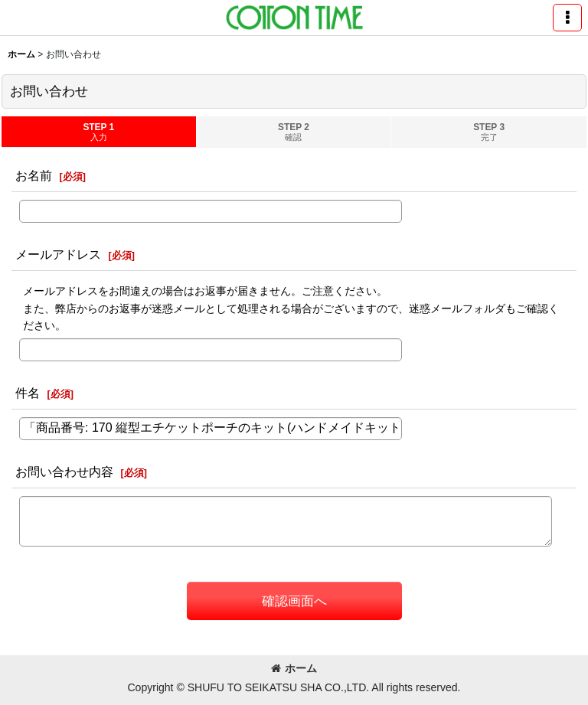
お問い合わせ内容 (64, 472)
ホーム (294, 668)
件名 (28, 393)
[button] (567, 18)
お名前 (34, 175)
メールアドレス (58, 254)
